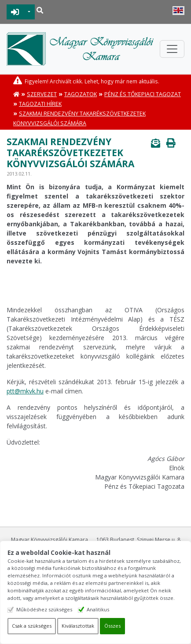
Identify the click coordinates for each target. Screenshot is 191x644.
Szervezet (42, 94)
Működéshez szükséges (44, 609)
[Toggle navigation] (172, 49)
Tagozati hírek (40, 104)
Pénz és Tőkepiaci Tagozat (143, 94)
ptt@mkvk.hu (25, 391)
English (178, 11)
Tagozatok (81, 94)
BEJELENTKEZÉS (15, 12)
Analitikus (98, 609)
